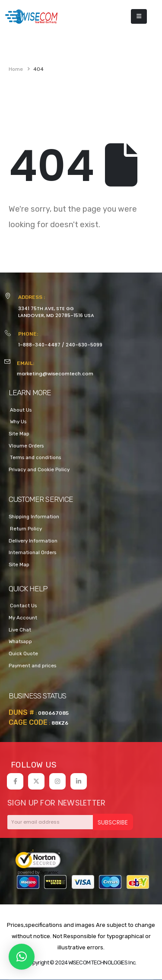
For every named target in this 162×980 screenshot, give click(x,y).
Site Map (19, 434)
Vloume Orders (26, 446)
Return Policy (25, 529)
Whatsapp (20, 641)
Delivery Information (33, 541)
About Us (20, 410)
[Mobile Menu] (139, 16)
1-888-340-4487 (39, 345)
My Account (23, 618)
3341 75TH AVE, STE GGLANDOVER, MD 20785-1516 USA (56, 312)
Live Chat (20, 630)
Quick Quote (23, 653)
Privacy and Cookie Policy (39, 469)
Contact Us (23, 606)
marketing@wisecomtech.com (55, 374)
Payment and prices (32, 666)
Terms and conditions (35, 457)
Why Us (17, 422)
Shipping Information (34, 517)
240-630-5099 (84, 345)
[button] (22, 957)
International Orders (32, 552)
